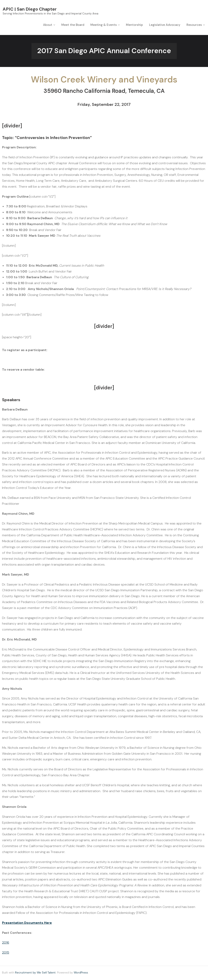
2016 (6, 943)
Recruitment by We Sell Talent (35, 973)
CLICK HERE (67, 351)
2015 (6, 953)
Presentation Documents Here (27, 923)
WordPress (81, 973)
